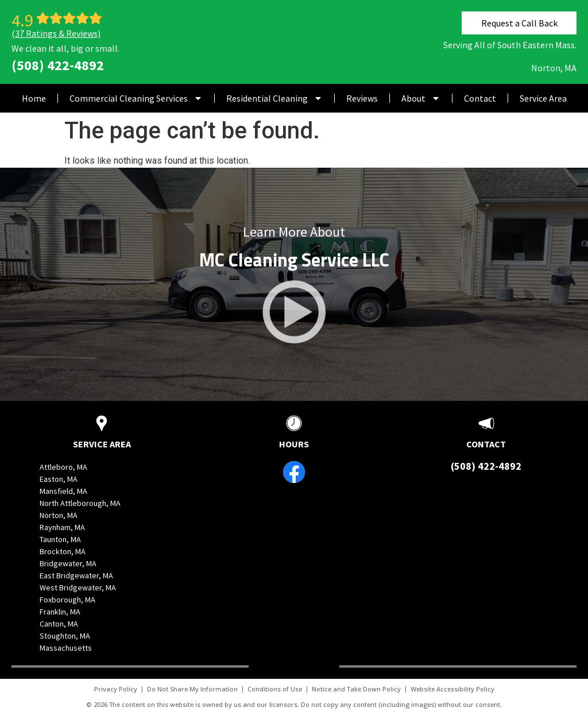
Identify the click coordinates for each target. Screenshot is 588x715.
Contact (480, 98)
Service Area (543, 98)
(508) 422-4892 (58, 65)
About (421, 98)
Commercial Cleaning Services (136, 98)
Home (34, 98)
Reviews (362, 98)
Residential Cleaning (274, 98)
